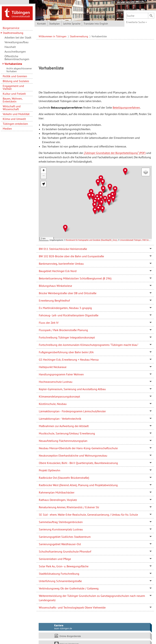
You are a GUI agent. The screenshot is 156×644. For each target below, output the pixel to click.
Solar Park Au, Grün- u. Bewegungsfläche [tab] (64, 566)
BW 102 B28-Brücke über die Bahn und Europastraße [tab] (71, 256)
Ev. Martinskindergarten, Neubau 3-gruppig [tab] (65, 308)
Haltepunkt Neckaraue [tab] (53, 367)
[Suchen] (151, 16)
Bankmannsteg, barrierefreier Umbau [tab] (61, 264)
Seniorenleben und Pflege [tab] (55, 559)
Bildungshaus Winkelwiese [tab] (55, 286)
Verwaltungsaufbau (17, 42)
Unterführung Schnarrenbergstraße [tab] (60, 581)
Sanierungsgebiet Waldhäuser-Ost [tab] (60, 544)
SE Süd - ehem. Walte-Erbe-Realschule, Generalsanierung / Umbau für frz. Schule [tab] (88, 515)
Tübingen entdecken (15, 124)
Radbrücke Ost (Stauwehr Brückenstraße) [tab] (64, 478)
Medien (7, 129)
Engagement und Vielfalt (13, 87)
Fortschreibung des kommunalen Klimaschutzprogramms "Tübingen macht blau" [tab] (89, 345)
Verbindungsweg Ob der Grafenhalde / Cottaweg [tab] (69, 588)
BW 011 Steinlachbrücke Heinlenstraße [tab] (63, 249)
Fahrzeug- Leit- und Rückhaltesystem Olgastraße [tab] (69, 315)
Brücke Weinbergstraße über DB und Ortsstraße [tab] (68, 293)
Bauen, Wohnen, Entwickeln (13, 100)
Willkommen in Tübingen (53, 36)
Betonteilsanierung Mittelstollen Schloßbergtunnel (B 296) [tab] (75, 278)
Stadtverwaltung (13, 33)
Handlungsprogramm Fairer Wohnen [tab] (61, 374)
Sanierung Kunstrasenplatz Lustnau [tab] (61, 529)
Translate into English (96, 24)
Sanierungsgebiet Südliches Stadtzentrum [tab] (65, 537)
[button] (103, 182)
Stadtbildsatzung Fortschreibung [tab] (59, 574)
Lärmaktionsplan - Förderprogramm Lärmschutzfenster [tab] (72, 411)
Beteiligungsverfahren (126, 107)
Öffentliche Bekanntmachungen (17, 58)
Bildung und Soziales (16, 81)
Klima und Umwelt (14, 119)
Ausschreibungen (15, 51)
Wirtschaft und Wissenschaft (12, 108)
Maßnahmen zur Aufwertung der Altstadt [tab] (64, 426)
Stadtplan (54, 24)
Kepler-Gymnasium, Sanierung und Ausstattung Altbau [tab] (72, 389)
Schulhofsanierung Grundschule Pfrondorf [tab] (65, 551)
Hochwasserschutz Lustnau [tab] (56, 382)
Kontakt (42, 24)
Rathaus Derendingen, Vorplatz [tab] (58, 500)
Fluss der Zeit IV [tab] (49, 323)
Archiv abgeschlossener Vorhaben (19, 70)
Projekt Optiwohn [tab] (50, 470)
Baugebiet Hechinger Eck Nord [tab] (58, 271)
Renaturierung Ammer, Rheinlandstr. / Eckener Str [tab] (69, 507)
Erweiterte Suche (136, 22)
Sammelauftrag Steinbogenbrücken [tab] (61, 522)
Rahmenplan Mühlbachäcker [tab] (57, 492)
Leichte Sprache (72, 24)
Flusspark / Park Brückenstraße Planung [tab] (63, 330)
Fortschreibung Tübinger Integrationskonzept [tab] (67, 337)
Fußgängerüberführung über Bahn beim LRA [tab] (66, 352)
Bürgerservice (11, 28)
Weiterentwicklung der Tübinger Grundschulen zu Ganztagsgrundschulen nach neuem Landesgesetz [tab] (92, 598)
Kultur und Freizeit (14, 94)
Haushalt (10, 47)
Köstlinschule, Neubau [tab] (53, 404)
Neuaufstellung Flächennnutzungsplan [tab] (63, 441)
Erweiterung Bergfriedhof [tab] (54, 300)
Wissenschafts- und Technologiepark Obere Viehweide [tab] (72, 607)
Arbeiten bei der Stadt (18, 37)
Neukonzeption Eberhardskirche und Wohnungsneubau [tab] (73, 455)
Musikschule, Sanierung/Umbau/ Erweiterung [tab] (67, 433)
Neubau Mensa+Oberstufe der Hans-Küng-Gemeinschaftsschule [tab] (78, 448)
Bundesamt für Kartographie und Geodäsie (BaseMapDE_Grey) (92, 240)
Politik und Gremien (15, 76)
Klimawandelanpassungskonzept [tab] (59, 396)
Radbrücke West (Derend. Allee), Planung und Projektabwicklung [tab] (78, 485)
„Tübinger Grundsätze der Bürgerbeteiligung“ (111, 153)
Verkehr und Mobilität (16, 114)
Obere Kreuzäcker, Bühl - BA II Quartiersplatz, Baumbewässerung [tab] (78, 463)
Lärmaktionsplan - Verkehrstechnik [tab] (60, 419)
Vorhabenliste (13, 64)
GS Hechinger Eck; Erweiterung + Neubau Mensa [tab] (69, 360)
